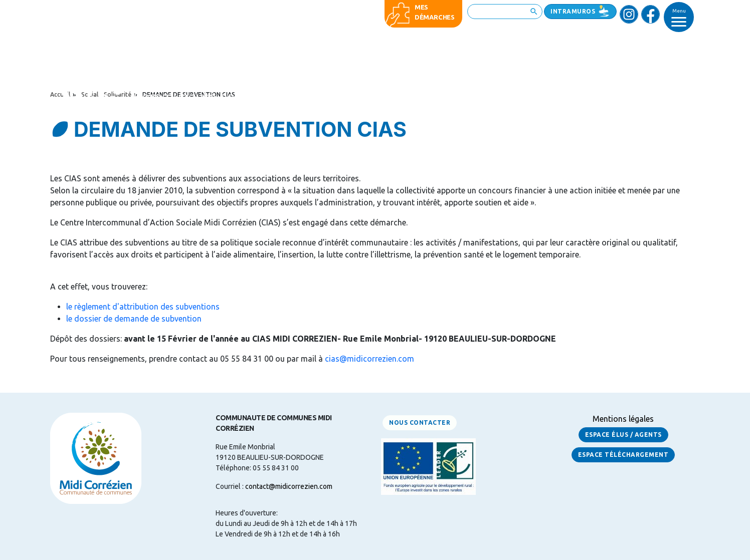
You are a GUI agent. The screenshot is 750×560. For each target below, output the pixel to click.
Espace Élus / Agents (623, 435)
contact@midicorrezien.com (289, 486)
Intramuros (573, 11)
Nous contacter (420, 423)
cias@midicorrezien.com (369, 359)
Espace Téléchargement (623, 455)
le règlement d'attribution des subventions (143, 307)
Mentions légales (623, 419)
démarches (435, 17)
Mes (421, 7)
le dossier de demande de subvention (134, 319)
